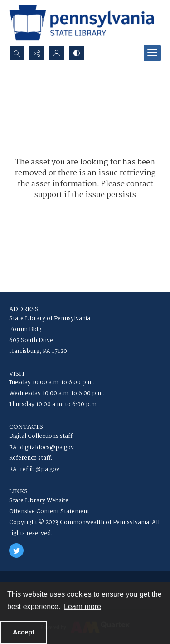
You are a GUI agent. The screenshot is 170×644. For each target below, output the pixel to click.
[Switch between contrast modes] (77, 53)
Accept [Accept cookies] (24, 632)
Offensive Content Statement (49, 512)
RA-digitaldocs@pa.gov (41, 448)
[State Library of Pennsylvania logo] (82, 23)
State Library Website (39, 501)
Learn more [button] (83, 607)
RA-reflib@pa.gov (34, 469)
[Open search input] (17, 53)
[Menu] (152, 53)
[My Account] (57, 53)
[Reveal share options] (37, 53)
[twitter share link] (16, 550)
